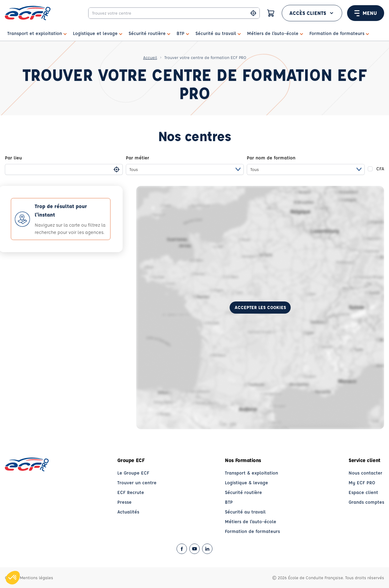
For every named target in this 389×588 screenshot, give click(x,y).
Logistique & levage (246, 483)
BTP (229, 502)
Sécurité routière (243, 492)
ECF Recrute (131, 492)
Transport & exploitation (251, 473)
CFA (380, 169)
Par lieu (13, 158)
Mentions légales (36, 578)
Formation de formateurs (252, 531)
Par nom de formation (271, 158)
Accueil (150, 57)
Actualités (128, 512)
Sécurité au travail (245, 512)
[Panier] (271, 13)
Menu (366, 13)
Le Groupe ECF (133, 473)
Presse (124, 502)
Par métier (138, 158)
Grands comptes (366, 502)
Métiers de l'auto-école (251, 522)
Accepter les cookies (260, 307)
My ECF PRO (362, 483)
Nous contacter (365, 473)
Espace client (363, 492)
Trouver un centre (137, 483)
